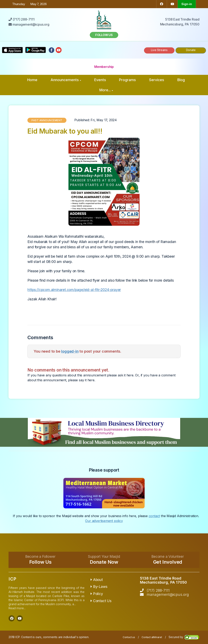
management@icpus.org (168, 594)
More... (106, 90)
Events (100, 80)
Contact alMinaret (152, 637)
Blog (181, 80)
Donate (191, 50)
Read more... (17, 608)
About (97, 580)
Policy (97, 594)
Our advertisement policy (104, 521)
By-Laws (99, 587)
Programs (127, 80)
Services (157, 80)
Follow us (104, 35)
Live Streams (159, 50)
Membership (104, 67)
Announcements (66, 80)
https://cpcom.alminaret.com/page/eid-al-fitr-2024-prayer (74, 290)
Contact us (129, 637)
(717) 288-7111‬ (158, 590)
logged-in (70, 351)
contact (154, 516)
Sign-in (187, 4)
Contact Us (101, 601)
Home (32, 80)
